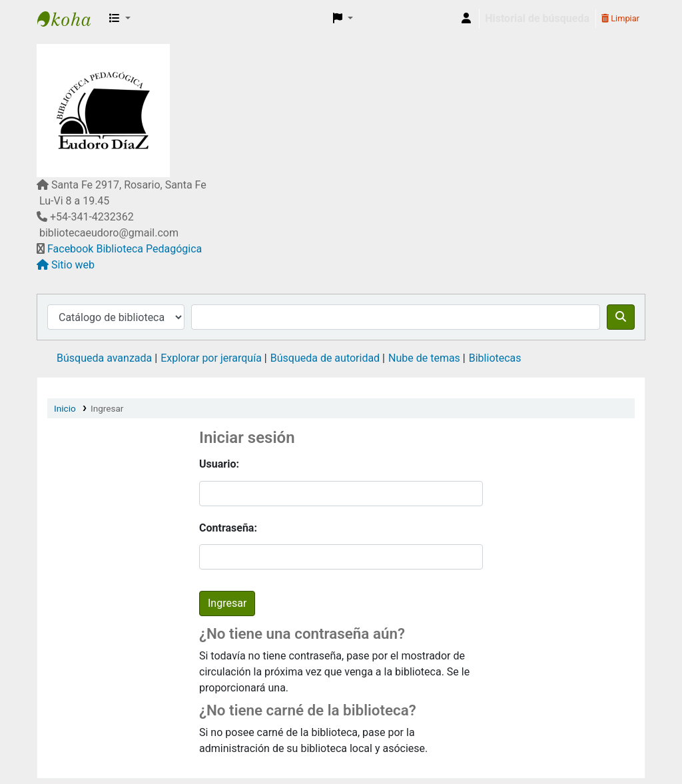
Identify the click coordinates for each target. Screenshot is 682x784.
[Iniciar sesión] (466, 19)
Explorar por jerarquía (211, 358)
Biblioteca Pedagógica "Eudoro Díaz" (71, 19)
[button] (120, 19)
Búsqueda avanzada (104, 358)
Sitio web (73, 265)
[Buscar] (621, 317)
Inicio (65, 408)
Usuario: (219, 464)
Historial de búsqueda (537, 18)
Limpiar (620, 18)
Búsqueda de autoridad (325, 358)
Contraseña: (228, 528)
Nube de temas (424, 358)
